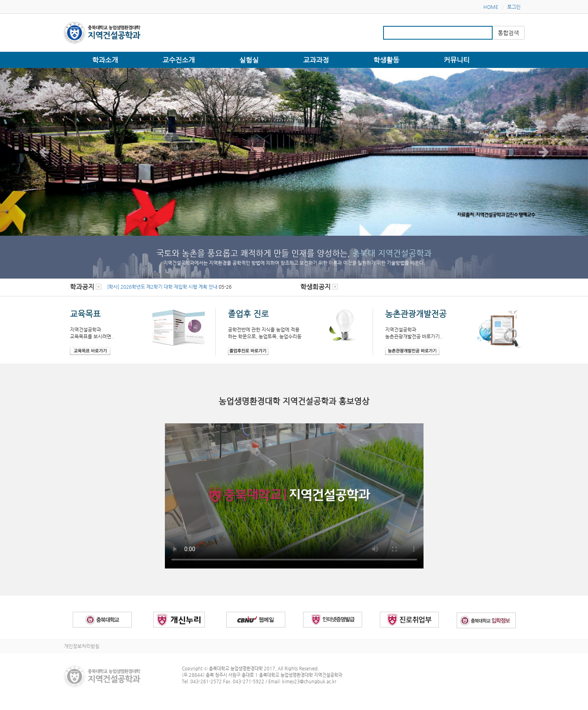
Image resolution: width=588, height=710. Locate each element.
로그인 (514, 7)
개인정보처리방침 (82, 646)
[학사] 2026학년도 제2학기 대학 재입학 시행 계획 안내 (162, 287)
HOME (491, 7)
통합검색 (508, 33)
